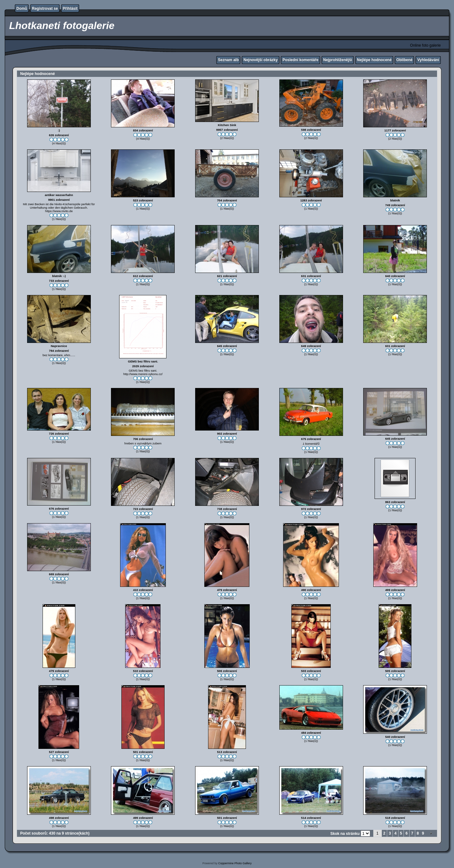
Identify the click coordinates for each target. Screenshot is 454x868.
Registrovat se (45, 9)
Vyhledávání (428, 60)
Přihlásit (70, 9)
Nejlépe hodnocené (374, 60)
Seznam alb (228, 60)
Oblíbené (404, 60)
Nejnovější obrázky (261, 60)
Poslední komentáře (300, 60)
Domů (22, 9)
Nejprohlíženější (338, 60)
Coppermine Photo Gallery (235, 863)
